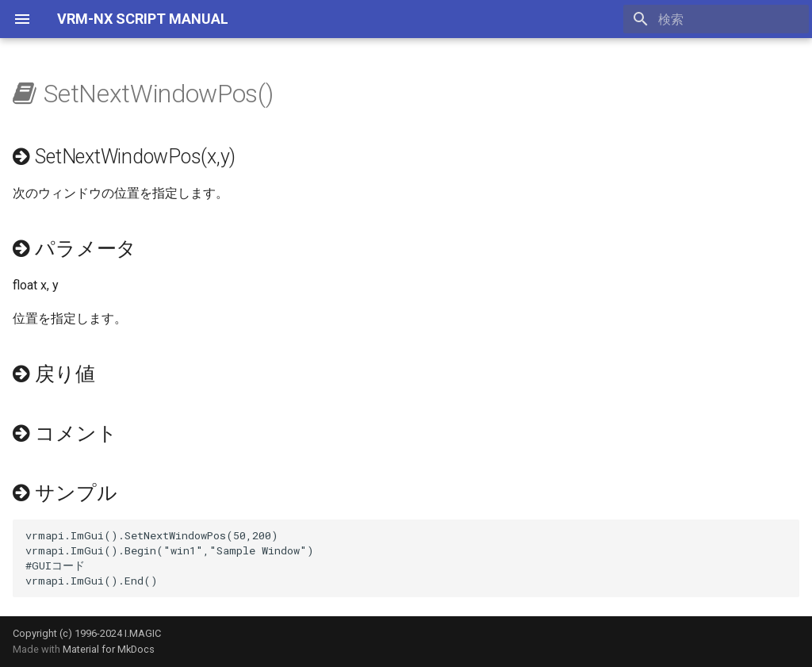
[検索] (716, 19)
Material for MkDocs (109, 649)
